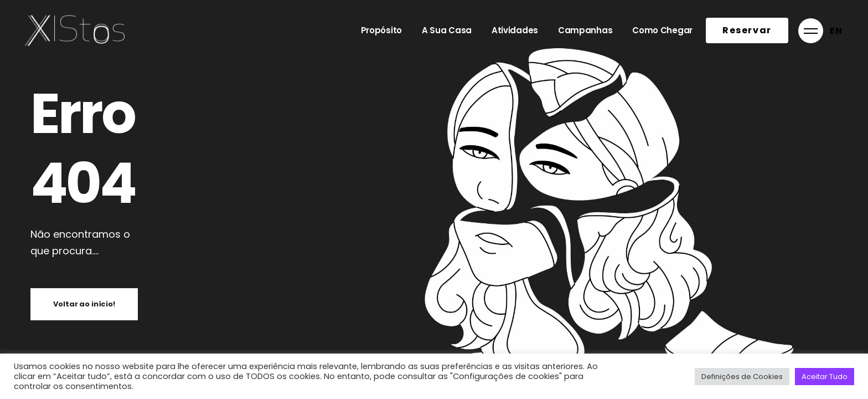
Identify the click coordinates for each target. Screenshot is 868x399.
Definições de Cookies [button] (742, 377)
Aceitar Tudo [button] (825, 377)
